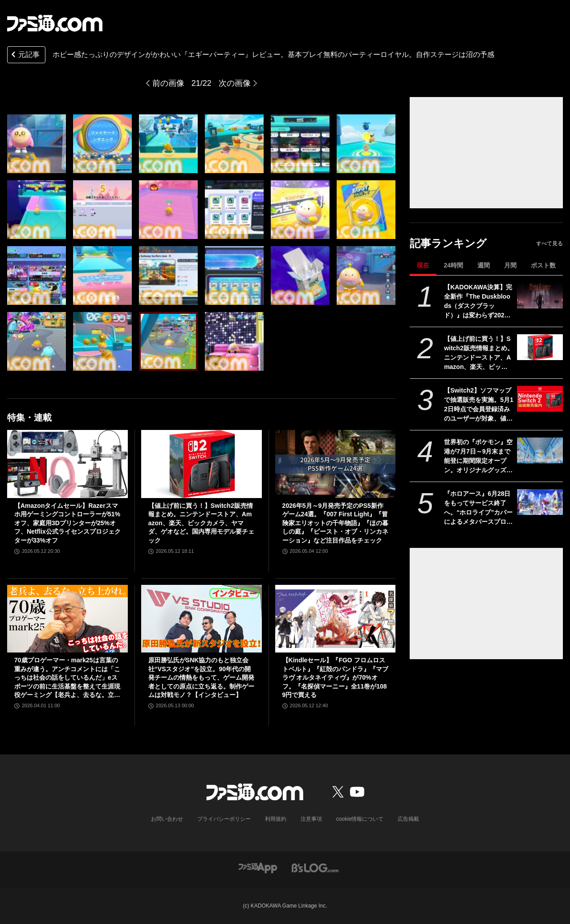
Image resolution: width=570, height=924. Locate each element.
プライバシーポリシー (224, 819)
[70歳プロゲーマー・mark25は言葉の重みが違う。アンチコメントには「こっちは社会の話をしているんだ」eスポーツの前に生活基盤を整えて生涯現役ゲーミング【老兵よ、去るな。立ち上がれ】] (67, 619)
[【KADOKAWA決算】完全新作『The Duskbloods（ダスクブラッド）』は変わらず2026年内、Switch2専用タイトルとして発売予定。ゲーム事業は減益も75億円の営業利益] (540, 296)
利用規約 (276, 819)
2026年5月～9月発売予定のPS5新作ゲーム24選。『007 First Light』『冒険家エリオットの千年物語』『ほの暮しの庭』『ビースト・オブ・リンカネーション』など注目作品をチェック (335, 523)
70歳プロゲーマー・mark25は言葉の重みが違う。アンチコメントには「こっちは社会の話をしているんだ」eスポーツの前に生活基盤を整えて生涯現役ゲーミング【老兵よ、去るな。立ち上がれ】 (67, 678)
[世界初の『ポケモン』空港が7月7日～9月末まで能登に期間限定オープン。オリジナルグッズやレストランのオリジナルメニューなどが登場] (540, 450)
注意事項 (311, 819)
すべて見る (550, 243)
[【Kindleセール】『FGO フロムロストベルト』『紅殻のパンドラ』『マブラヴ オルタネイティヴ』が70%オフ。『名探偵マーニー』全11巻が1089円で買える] (336, 619)
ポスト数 (543, 265)
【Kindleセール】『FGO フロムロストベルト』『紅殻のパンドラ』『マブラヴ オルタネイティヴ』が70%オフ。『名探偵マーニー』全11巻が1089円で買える (335, 677)
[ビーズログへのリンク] (315, 867)
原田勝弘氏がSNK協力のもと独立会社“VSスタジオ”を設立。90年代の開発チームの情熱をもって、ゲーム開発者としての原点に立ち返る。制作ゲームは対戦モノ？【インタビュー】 (201, 677)
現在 (423, 265)
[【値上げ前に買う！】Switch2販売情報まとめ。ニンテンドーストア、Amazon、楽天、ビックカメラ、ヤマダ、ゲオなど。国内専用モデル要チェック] (540, 347)
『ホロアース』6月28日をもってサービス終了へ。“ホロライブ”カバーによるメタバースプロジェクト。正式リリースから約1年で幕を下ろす (478, 508)
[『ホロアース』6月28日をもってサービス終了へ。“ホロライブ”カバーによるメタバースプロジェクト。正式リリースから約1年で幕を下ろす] (540, 502)
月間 (510, 265)
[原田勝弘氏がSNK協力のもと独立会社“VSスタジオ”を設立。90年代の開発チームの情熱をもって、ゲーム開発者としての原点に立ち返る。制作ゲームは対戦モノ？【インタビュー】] (202, 619)
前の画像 (168, 83)
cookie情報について (360, 819)
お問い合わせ (167, 819)
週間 (484, 265)
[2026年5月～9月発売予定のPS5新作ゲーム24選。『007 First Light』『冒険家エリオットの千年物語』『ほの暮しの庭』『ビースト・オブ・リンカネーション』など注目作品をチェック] (336, 464)
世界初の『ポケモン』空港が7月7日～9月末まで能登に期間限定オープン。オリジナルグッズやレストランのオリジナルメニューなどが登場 (478, 457)
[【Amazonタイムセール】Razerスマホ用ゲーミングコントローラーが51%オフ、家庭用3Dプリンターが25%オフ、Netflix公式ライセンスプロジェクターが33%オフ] (67, 464)
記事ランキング (448, 243)
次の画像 (235, 83)
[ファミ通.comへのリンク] (55, 23)
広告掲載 (408, 819)
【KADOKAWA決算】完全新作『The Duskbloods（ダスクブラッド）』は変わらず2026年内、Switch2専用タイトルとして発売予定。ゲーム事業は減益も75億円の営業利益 (479, 302)
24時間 (453, 265)
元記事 (24, 55)
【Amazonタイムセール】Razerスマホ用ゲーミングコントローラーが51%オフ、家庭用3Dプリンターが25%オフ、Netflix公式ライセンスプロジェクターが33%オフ (67, 523)
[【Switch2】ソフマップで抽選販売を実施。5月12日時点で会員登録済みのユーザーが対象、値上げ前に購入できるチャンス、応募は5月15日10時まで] (540, 399)
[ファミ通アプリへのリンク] (258, 867)
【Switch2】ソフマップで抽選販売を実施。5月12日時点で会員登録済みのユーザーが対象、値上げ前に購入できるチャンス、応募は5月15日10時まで (479, 405)
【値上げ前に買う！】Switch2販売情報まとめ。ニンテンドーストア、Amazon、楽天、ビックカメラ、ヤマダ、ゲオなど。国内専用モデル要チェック (479, 353)
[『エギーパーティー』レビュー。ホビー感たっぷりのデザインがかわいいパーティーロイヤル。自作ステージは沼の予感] (37, 144)
